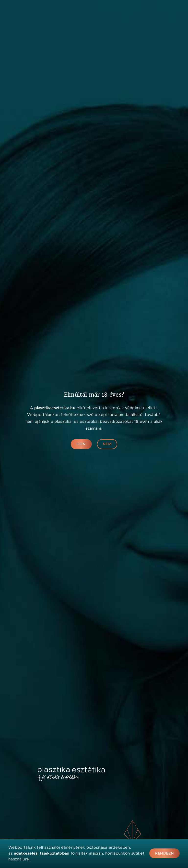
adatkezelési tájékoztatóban (42, 853)
